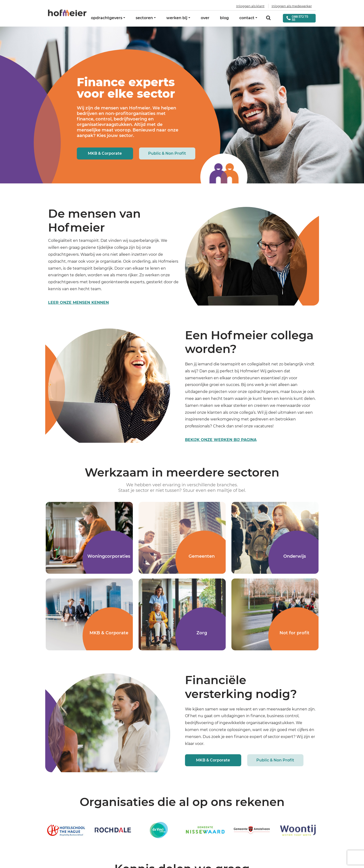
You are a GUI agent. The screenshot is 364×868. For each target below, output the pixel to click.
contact (247, 18)
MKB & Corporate (105, 153)
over (205, 18)
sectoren (144, 18)
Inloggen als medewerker (292, 6)
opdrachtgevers (107, 18)
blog (224, 18)
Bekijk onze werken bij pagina (221, 440)
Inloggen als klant (250, 6)
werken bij (177, 18)
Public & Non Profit (167, 153)
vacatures (263, 426)
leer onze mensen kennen (78, 303)
